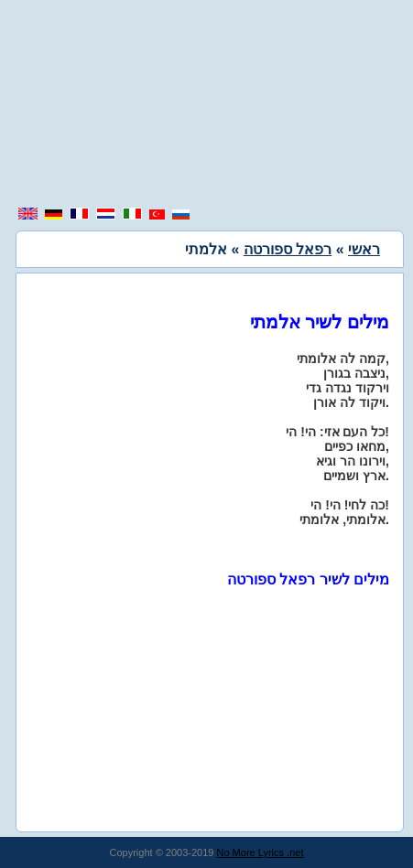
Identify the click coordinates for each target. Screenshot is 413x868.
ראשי (364, 249)
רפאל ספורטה (288, 249)
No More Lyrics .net (261, 852)
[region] (207, 105)
